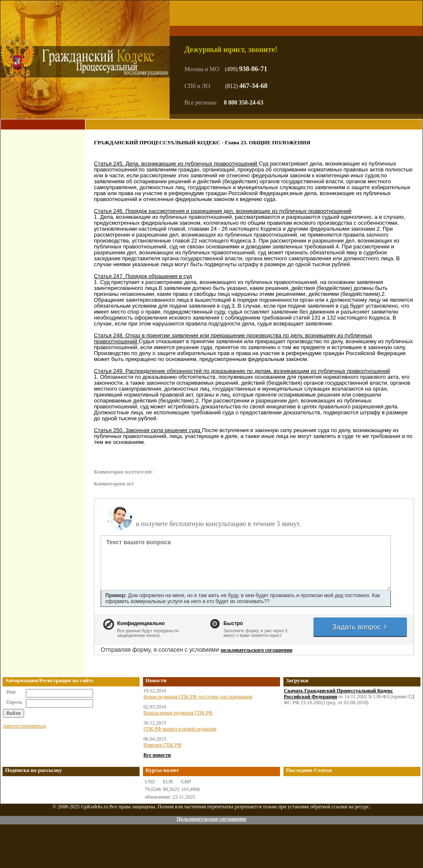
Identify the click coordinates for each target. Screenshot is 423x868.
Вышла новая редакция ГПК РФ (178, 713)
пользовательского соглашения (257, 650)
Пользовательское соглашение (211, 819)
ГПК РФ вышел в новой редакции (180, 729)
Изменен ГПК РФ (162, 745)
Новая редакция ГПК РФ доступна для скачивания (198, 697)
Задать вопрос (360, 627)
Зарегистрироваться (24, 726)
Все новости (157, 755)
